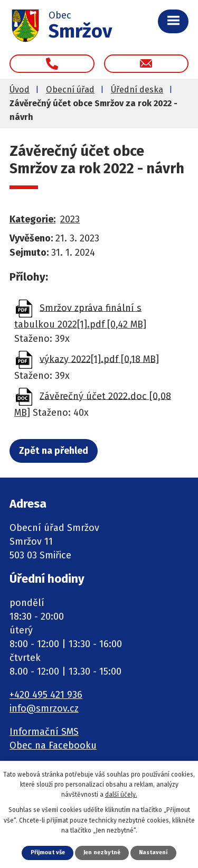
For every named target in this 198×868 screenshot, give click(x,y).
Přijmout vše (48, 852)
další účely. (121, 795)
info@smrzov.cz (44, 708)
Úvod (20, 90)
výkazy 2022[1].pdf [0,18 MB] (99, 359)
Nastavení (153, 852)
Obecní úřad (70, 90)
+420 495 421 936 (46, 695)
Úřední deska (137, 90)
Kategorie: (32, 219)
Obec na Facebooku (53, 745)
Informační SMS (44, 732)
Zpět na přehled (54, 451)
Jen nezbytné (102, 852)
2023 (70, 219)
